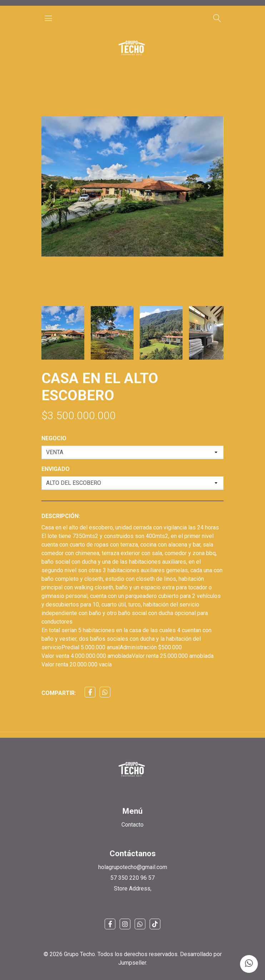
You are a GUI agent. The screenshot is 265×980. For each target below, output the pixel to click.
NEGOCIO (54, 438)
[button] (51, 187)
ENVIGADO (56, 469)
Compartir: (59, 693)
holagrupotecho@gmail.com (133, 867)
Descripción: (61, 516)
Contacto (132, 825)
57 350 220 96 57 (132, 878)
